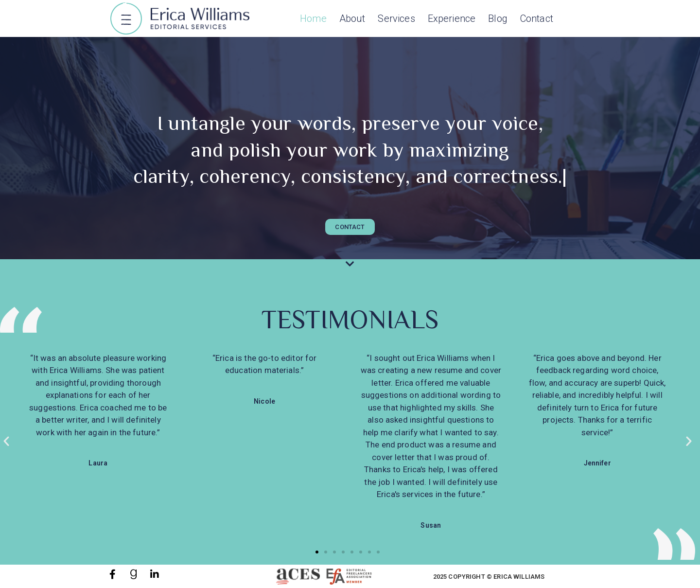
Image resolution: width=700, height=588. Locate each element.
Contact (537, 18)
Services (396, 18)
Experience (452, 18)
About (352, 18)
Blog (498, 18)
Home (313, 18)
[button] (126, 20)
